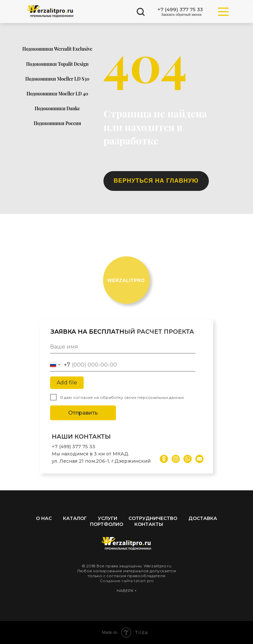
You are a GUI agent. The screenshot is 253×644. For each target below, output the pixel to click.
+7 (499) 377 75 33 (73, 447)
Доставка (203, 518)
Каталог (75, 518)
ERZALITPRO (126, 280)
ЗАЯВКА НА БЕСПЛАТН (87, 332)
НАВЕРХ (126, 591)
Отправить (83, 413)
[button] (181, 15)
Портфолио (107, 524)
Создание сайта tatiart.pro (127, 581)
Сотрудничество (153, 518)
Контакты (149, 524)
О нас (44, 518)
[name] (123, 347)
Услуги (108, 518)
